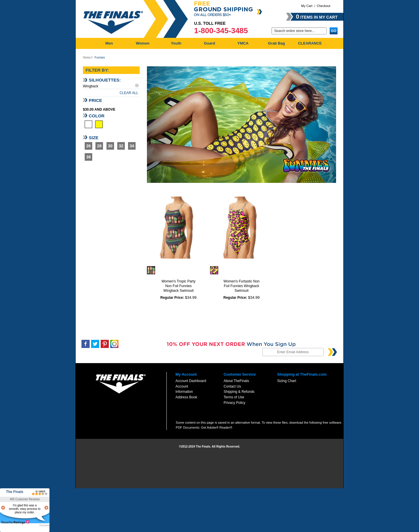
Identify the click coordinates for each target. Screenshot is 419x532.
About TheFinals (236, 381)
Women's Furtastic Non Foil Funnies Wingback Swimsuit (242, 286)
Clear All (129, 93)
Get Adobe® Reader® (217, 427)
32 (121, 146)
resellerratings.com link (16, 522)
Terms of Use (234, 397)
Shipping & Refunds (239, 392)
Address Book (186, 397)
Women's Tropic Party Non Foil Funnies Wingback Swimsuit (179, 286)
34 (132, 146)
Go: (268, 30)
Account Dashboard (191, 381)
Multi (88, 124)
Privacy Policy (235, 403)
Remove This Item (137, 85)
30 (110, 146)
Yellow (99, 124)
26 (88, 146)
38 (88, 157)
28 (100, 146)
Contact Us (232, 386)
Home (87, 58)
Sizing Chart (286, 381)
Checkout (324, 6)
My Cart (307, 6)
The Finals (15, 492)
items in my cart (317, 17)
